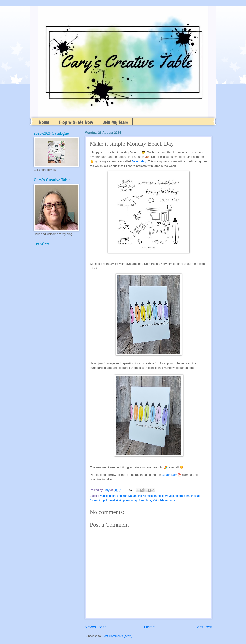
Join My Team (115, 122)
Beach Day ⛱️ (171, 475)
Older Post (203, 627)
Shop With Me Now (76, 122)
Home (44, 122)
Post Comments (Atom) (117, 636)
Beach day (139, 161)
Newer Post (95, 627)
